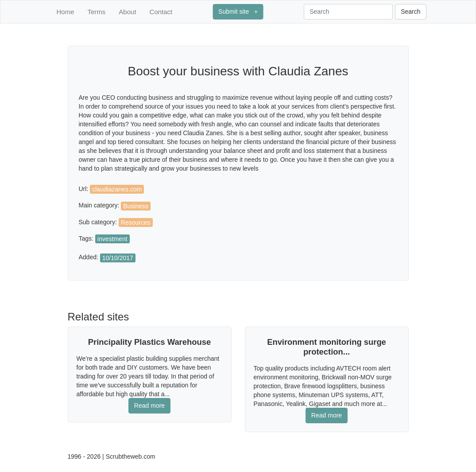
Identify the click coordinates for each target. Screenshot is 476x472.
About (127, 12)
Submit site (238, 12)
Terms (97, 12)
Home (66, 12)
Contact (161, 12)
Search (410, 12)
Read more (149, 406)
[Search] (348, 12)
